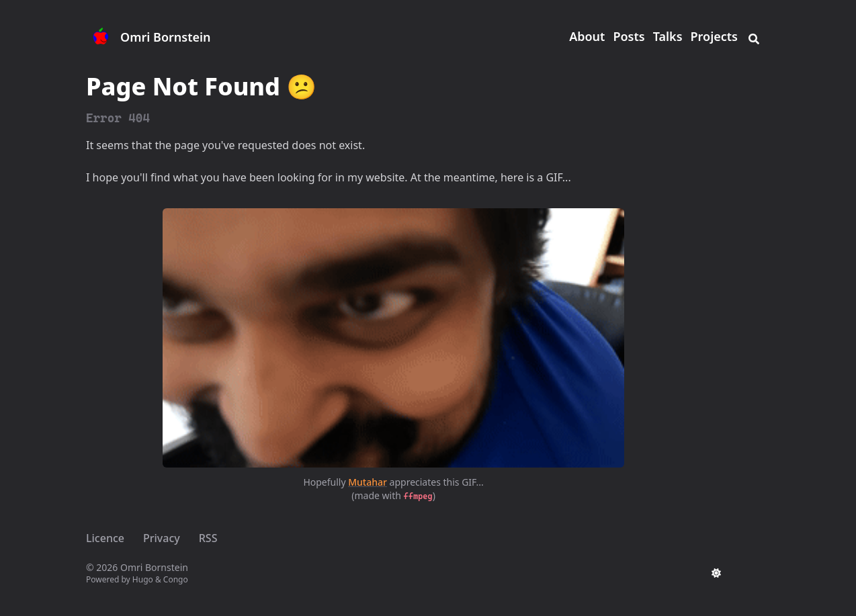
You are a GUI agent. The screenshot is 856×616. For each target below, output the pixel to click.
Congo (176, 579)
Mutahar (368, 482)
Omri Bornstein (166, 37)
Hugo (143, 579)
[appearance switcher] (716, 573)
